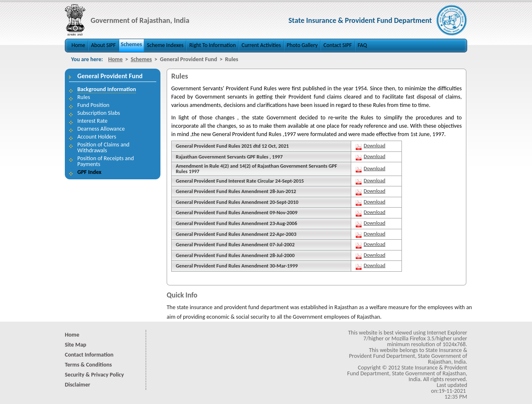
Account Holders (97, 137)
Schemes (132, 44)
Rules (84, 97)
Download (374, 145)
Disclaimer (78, 385)
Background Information (107, 89)
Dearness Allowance (101, 129)
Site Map (76, 345)
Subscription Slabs (99, 113)
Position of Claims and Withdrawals (103, 147)
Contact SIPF (337, 45)
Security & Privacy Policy (94, 375)
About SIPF (103, 45)
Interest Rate (92, 121)
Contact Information (89, 355)
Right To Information (212, 45)
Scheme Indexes (165, 45)
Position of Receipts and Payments (106, 161)
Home (78, 45)
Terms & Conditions (88, 365)
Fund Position (93, 105)
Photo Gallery (302, 45)
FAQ (362, 45)
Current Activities (261, 45)
